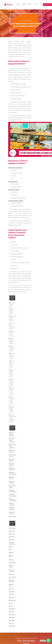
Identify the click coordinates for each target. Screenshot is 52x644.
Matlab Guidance (30, 4)
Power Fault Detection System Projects (12, 364)
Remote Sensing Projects (12, 304)
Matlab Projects (18, 4)
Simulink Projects (24, 4)
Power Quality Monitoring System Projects (12, 382)
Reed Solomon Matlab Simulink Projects (11, 373)
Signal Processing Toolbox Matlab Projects (12, 400)
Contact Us (36, 4)
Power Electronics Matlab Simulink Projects (12, 409)
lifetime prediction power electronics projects (20, 75)
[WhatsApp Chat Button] (49, 641)
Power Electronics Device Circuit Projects (12, 391)
